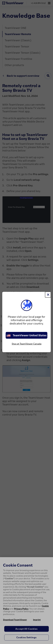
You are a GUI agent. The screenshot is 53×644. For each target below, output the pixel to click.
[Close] (48, 295)
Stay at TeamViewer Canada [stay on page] (27, 344)
